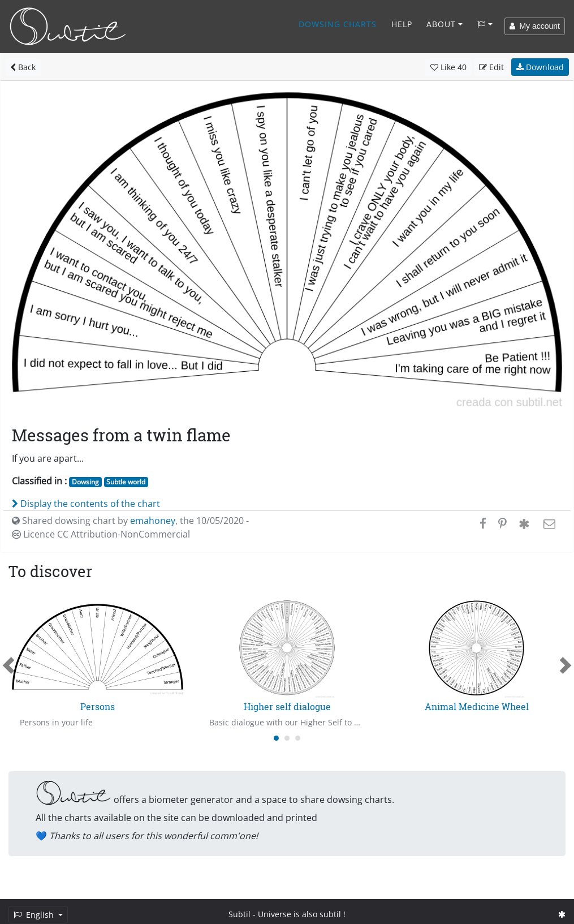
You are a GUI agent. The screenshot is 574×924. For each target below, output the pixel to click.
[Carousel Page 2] (287, 738)
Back (23, 67)
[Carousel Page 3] (298, 738)
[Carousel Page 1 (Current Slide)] (276, 738)
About (441, 24)
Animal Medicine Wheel (477, 706)
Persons (98, 706)
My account (535, 26)
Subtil (239, 914)
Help (402, 24)
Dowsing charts (338, 24)
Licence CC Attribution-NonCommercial (101, 534)
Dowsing (85, 482)
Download (540, 67)
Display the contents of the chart (86, 504)
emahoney (153, 521)
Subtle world (126, 482)
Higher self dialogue (287, 706)
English (35, 915)
